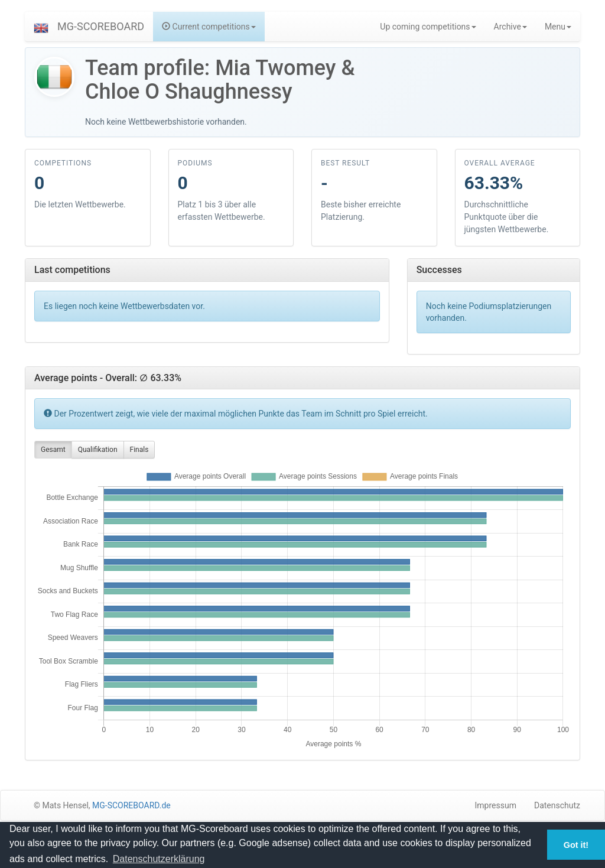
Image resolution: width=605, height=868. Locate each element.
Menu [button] (558, 27)
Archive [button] (510, 27)
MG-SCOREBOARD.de (131, 805)
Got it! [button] (576, 845)
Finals (139, 450)
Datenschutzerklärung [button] (159, 859)
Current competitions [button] (209, 27)
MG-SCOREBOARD (101, 26)
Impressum (496, 805)
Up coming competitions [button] (428, 27)
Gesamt (53, 450)
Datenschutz (557, 805)
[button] (41, 27)
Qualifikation (98, 450)
